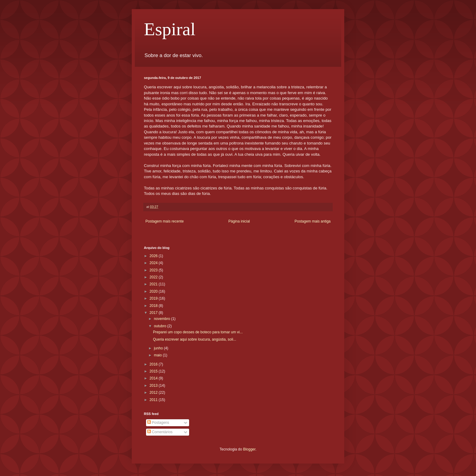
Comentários (160, 432)
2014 (154, 378)
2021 (154, 284)
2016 (154, 364)
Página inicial (239, 221)
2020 (154, 291)
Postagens (158, 423)
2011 (154, 400)
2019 (154, 298)
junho (159, 348)
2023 (154, 270)
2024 (154, 263)
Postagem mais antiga (313, 221)
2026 (154, 256)
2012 (154, 393)
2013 (154, 386)
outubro (161, 326)
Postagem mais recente (165, 221)
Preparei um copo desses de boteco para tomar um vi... (198, 332)
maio (158, 355)
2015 (154, 371)
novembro (163, 319)
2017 (154, 313)
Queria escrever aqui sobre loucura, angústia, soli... (195, 339)
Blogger (249, 449)
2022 (154, 277)
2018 (154, 306)
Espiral (170, 29)
